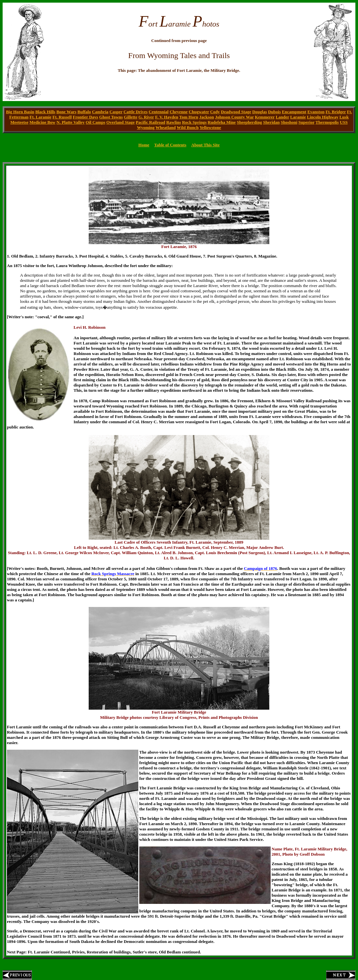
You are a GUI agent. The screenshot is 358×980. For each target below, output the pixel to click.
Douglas (260, 112)
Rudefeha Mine (222, 122)
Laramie (298, 117)
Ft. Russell (62, 117)
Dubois (274, 112)
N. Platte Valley (71, 122)
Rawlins (174, 122)
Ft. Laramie (40, 117)
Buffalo (84, 112)
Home (144, 145)
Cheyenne (179, 112)
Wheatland (166, 127)
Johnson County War (235, 117)
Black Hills (45, 112)
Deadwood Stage (236, 112)
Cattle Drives (135, 112)
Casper (116, 112)
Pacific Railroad (150, 122)
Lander (282, 117)
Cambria (100, 112)
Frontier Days (86, 117)
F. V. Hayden (167, 117)
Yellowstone (210, 127)
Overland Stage (121, 122)
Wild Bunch (188, 127)
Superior (307, 122)
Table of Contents (170, 145)
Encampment (294, 112)
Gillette (131, 117)
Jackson (207, 117)
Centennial (159, 112)
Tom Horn (189, 117)
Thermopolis (327, 122)
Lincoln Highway (323, 117)
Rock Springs (194, 122)
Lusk (344, 117)
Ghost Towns (111, 117)
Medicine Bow (43, 122)
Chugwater (199, 112)
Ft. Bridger (336, 112)
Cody (215, 112)
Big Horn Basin (20, 112)
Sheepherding (249, 122)
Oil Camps (96, 122)
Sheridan (271, 122)
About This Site (205, 145)
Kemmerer (265, 117)
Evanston (316, 112)
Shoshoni (289, 122)
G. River (146, 117)
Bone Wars (67, 112)
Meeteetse (20, 122)
